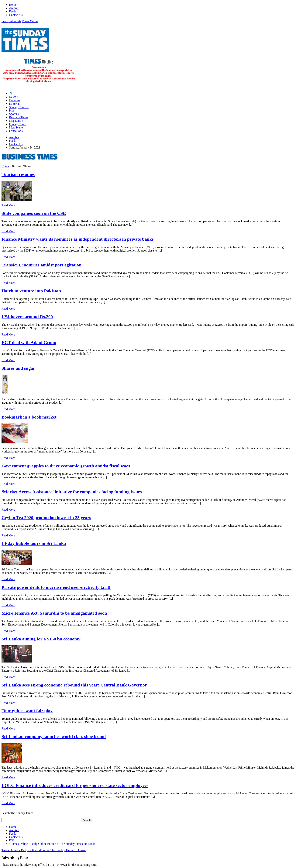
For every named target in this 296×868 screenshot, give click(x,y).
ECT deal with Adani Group (29, 342)
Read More (8, 205)
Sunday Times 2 (19, 107)
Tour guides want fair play (27, 711)
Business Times (19, 117)
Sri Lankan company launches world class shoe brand (54, 736)
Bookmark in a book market (29, 417)
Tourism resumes (18, 174)
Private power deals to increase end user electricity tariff (56, 587)
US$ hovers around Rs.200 (27, 317)
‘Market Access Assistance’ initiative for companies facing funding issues (72, 492)
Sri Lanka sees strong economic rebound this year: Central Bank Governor (74, 685)
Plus (12, 110)
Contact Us (16, 15)
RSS (12, 840)
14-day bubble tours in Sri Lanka (34, 543)
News (14, 97)
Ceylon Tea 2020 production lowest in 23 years (46, 518)
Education (16, 131)
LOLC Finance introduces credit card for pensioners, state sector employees (75, 785)
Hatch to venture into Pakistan (31, 291)
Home (13, 5)
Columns (15, 100)
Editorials (15, 21)
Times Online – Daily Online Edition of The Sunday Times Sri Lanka (52, 844)
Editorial (14, 104)
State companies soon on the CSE (34, 213)
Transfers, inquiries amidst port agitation (41, 265)
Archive (14, 8)
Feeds (13, 11)
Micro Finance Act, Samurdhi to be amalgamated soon (54, 613)
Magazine (16, 121)
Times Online (30, 21)
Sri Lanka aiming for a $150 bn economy (41, 639)
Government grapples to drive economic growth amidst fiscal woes (66, 466)
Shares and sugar (18, 368)
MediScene (16, 127)
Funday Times (18, 124)
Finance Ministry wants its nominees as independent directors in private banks (78, 239)
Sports (14, 114)
